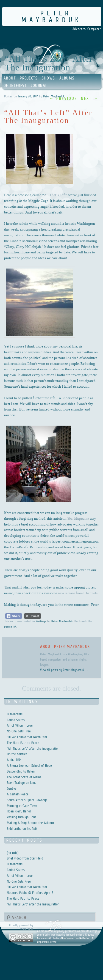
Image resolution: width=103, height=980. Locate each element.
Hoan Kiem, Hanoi (19, 811)
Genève (12, 788)
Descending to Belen (21, 771)
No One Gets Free (19, 731)
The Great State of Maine (24, 777)
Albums (67, 78)
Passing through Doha (22, 817)
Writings (41, 621)
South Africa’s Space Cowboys (27, 800)
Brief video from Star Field (25, 858)
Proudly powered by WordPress (21, 927)
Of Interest (15, 85)
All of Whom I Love (20, 725)
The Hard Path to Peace (23, 743)
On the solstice (17, 754)
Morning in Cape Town (22, 806)
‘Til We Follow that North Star (27, 737)
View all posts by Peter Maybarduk (64, 670)
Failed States (16, 720)
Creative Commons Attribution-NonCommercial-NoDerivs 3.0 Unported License (66, 938)
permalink (10, 626)
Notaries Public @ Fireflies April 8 (30, 893)
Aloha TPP (14, 760)
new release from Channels (78, 593)
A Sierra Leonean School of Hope (29, 766)
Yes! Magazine (78, 518)
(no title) (13, 853)
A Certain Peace (18, 794)
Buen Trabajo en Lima (22, 783)
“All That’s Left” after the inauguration (33, 748)
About (10, 78)
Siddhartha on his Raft (22, 829)
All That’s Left (55, 195)
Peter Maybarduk (51, 16)
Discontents (15, 714)
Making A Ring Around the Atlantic (31, 823)
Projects (29, 78)
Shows (48, 78)
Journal (39, 85)
